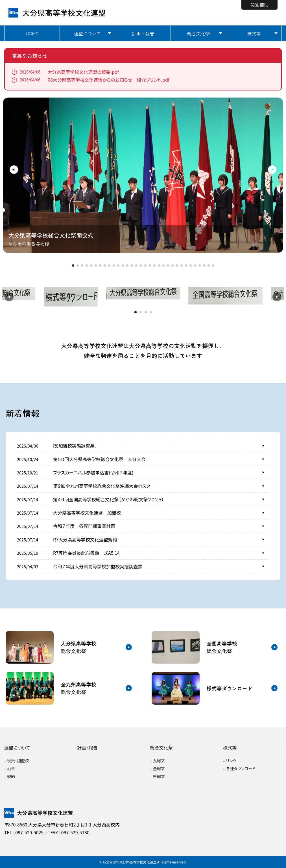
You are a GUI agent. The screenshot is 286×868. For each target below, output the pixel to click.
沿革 (11, 768)
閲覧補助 (259, 5)
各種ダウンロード (241, 768)
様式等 (254, 33)
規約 (11, 776)
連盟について (88, 33)
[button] (12, 170)
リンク (231, 761)
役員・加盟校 (18, 761)
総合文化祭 (198, 33)
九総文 (159, 761)
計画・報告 (143, 33)
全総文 (159, 768)
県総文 (159, 776)
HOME (32, 33)
